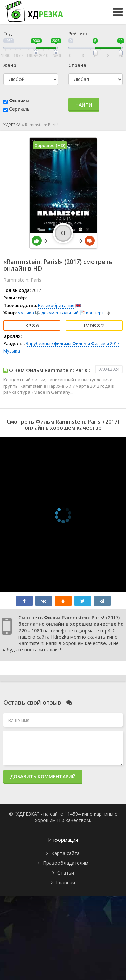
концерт (95, 313)
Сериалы (20, 109)
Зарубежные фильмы (48, 343)
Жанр (10, 65)
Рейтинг (78, 34)
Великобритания (56, 305)
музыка (26, 313)
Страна (77, 65)
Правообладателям (66, 863)
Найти (84, 105)
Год (8, 34)
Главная (66, 882)
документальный (60, 313)
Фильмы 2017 (105, 343)
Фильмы (19, 101)
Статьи (66, 873)
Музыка (12, 351)
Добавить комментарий (43, 777)
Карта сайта (66, 853)
